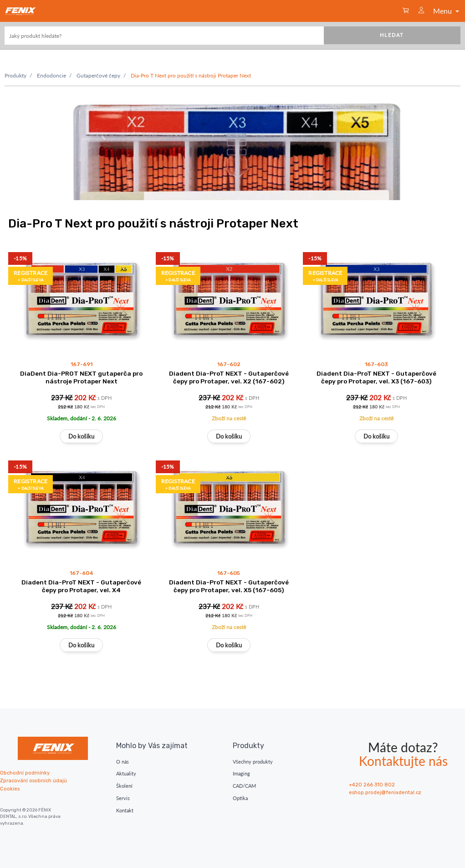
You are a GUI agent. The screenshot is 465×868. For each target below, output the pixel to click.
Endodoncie (51, 75)
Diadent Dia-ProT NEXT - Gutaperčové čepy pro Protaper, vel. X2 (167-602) (229, 377)
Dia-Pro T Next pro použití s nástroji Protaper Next (191, 75)
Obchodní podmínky (25, 773)
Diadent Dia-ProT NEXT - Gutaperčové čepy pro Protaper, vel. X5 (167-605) (229, 586)
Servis (123, 798)
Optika (240, 798)
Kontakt (125, 810)
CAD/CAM (244, 786)
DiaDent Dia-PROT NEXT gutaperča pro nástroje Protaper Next (81, 377)
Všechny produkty (253, 762)
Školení (124, 786)
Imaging (241, 773)
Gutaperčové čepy (98, 75)
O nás (123, 762)
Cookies (10, 789)
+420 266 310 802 (372, 785)
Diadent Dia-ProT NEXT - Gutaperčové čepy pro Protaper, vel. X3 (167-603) (376, 377)
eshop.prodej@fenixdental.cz (385, 793)
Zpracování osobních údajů (33, 781)
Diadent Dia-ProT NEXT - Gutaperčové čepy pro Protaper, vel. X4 (81, 586)
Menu (447, 11)
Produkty (15, 75)
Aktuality (126, 773)
